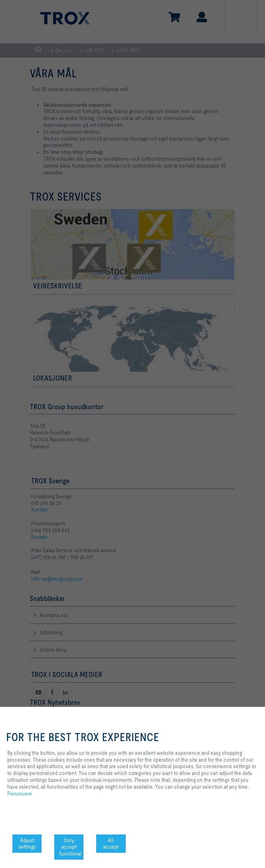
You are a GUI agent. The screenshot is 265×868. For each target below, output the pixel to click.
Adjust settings (27, 844)
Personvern (20, 793)
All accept (111, 844)
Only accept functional (70, 847)
